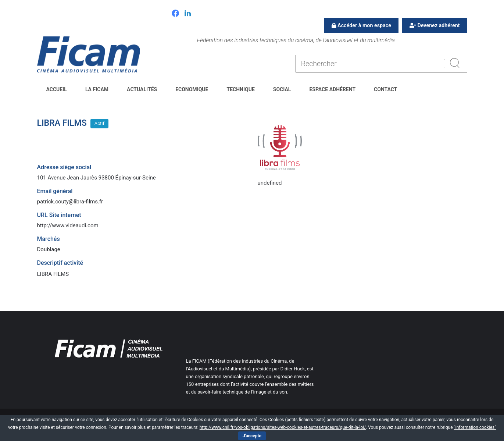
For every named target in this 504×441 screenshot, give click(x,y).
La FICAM (97, 89)
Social (282, 89)
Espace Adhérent (332, 89)
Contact (385, 89)
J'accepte (252, 436)
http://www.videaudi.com (68, 225)
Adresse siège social (64, 167)
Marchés (49, 239)
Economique (192, 89)
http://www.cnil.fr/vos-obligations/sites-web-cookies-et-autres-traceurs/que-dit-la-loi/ (283, 427)
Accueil (57, 89)
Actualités (142, 89)
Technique (240, 89)
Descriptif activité (60, 263)
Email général (55, 191)
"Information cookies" (475, 427)
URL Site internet (59, 215)
